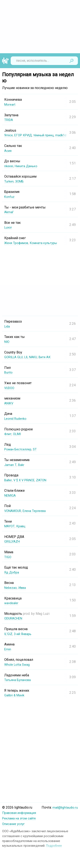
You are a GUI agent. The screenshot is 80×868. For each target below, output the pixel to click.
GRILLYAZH (13, 541)
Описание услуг (15, 823)
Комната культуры (47, 243)
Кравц (22, 526)
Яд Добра (12, 572)
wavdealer (12, 603)
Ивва (24, 588)
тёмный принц (47, 135)
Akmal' (9, 212)
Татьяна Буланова (18, 680)
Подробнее (55, 845)
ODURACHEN (14, 618)
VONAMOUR (14, 511)
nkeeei (9, 166)
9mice (9, 135)
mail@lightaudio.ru (64, 813)
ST (38, 449)
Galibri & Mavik (15, 695)
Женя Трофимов (17, 243)
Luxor (8, 227)
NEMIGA (11, 495)
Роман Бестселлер (19, 449)
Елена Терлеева (37, 511)
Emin (8, 649)
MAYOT (10, 526)
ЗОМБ (20, 181)
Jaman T (10, 465)
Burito (9, 372)
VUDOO (10, 388)
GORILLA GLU (15, 357)
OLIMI (19, 434)
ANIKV (9, 403)
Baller (8, 480)
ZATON (44, 480)
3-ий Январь (25, 634)
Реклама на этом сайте (20, 818)
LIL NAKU (34, 357)
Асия (8, 151)
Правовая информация (21, 813)
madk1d (66, 135)
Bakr (21, 465)
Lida (7, 326)
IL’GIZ (9, 634)
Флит (8, 434)
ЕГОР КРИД (25, 135)
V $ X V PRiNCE (26, 480)
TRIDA (9, 120)
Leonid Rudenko (16, 419)
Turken (9, 181)
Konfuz (10, 197)
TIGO (8, 557)
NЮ (7, 342)
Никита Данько (28, 166)
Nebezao (11, 588)
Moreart (10, 104)
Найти (71, 61)
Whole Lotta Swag (18, 665)
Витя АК (49, 357)
